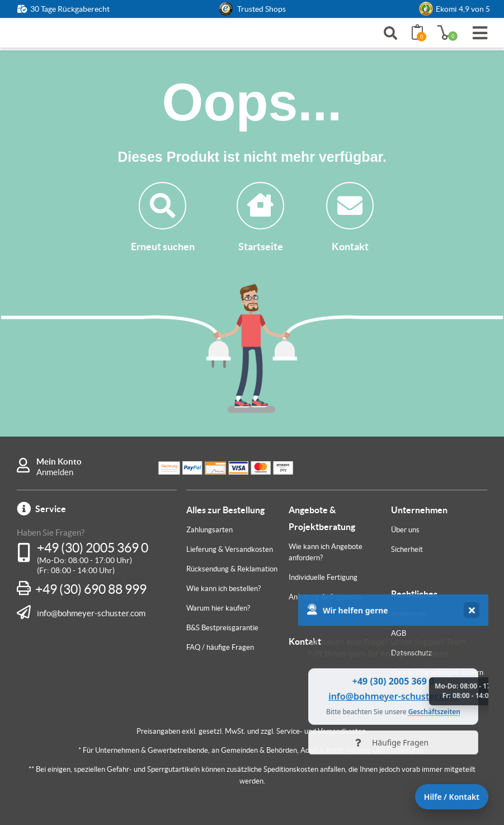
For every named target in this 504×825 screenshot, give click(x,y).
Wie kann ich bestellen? (223, 589)
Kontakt (350, 217)
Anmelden (55, 472)
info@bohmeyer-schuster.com (91, 613)
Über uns (405, 530)
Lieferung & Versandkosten (230, 549)
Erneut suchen (163, 217)
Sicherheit (407, 549)
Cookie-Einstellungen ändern (437, 672)
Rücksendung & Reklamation (232, 569)
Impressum (409, 614)
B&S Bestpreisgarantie (222, 628)
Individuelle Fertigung (323, 577)
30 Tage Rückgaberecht (70, 9)
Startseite (260, 217)
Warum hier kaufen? (218, 608)
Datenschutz (411, 653)
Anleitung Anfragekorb (325, 597)
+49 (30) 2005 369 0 (93, 548)
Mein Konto (59, 461)
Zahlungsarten (209, 530)
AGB (399, 633)
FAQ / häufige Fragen (220, 647)
